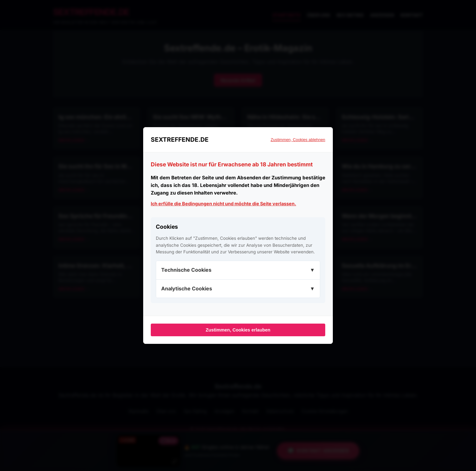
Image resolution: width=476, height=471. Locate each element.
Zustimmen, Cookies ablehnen (298, 140)
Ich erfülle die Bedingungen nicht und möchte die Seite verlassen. (223, 204)
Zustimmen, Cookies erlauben (238, 330)
